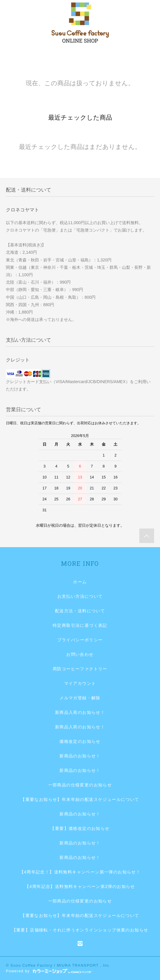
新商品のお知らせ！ (80, 756)
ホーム (80, 582)
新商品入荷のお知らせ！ (80, 712)
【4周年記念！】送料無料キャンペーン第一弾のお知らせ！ (80, 872)
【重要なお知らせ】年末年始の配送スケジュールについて (80, 799)
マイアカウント (80, 683)
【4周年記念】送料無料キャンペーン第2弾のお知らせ (80, 886)
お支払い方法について (80, 596)
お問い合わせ (80, 654)
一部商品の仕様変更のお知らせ (80, 785)
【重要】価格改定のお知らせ (80, 828)
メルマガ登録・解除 (80, 698)
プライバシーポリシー (80, 640)
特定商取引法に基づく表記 (80, 625)
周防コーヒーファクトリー (80, 669)
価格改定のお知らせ (80, 741)
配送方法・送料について (80, 611)
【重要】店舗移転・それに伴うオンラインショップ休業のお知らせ (80, 930)
